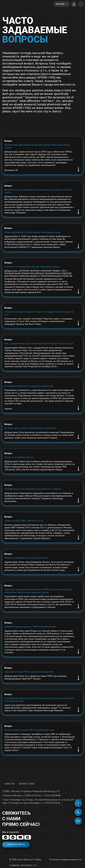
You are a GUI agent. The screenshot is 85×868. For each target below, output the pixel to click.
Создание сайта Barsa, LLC (23, 865)
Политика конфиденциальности (66, 860)
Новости (10, 784)
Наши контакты (16, 845)
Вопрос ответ (27, 784)
